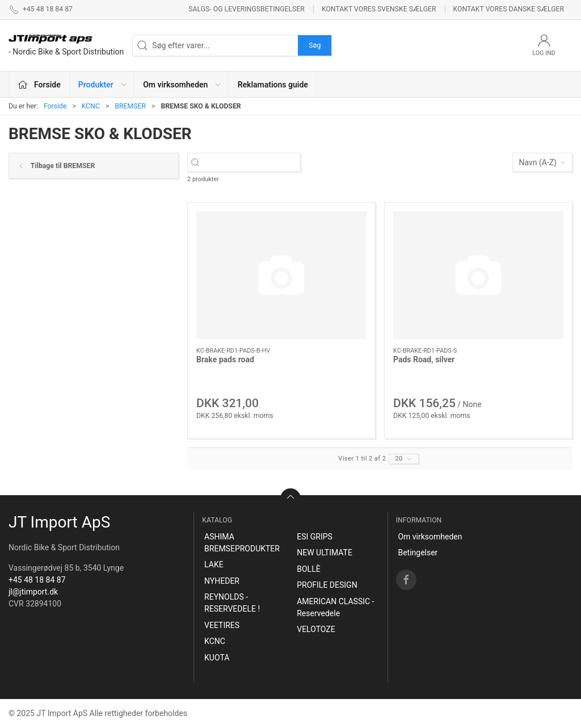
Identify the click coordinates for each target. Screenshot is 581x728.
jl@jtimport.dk (33, 592)
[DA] (66, 45)
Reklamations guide (273, 85)
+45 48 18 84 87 (37, 580)
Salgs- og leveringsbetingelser (247, 9)
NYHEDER (222, 581)
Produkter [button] (103, 85)
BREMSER (130, 106)
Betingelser (418, 553)
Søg (315, 45)
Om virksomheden (430, 537)
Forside (55, 106)
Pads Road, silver (424, 359)
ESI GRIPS (315, 537)
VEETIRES (222, 625)
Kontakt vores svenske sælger (379, 9)
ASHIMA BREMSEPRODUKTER (242, 543)
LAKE (214, 564)
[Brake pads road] (281, 275)
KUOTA (217, 658)
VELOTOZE (316, 629)
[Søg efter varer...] (254, 163)
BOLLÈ (308, 569)
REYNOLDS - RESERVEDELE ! (232, 603)
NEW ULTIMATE (325, 553)
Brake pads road (225, 359)
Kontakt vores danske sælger (509, 9)
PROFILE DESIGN (327, 585)
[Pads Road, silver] (478, 275)
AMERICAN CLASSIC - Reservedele (335, 607)
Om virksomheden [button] (182, 85)
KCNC (91, 106)
